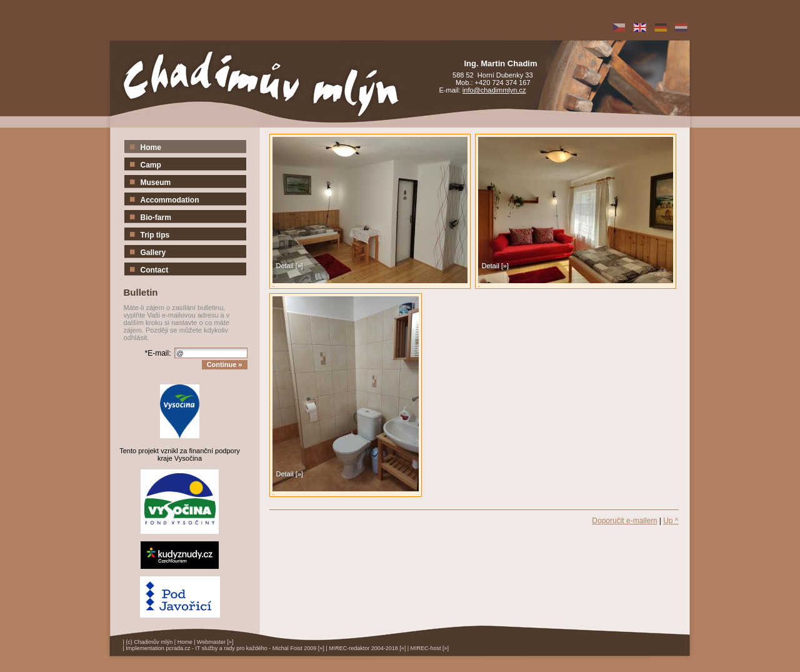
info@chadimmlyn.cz (494, 90)
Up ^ (671, 521)
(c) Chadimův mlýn (149, 642)
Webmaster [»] (215, 642)
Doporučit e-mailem (624, 521)
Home (185, 642)
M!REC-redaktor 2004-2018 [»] (367, 648)
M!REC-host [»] (430, 648)
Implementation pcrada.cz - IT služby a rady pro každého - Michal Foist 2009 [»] (225, 648)
